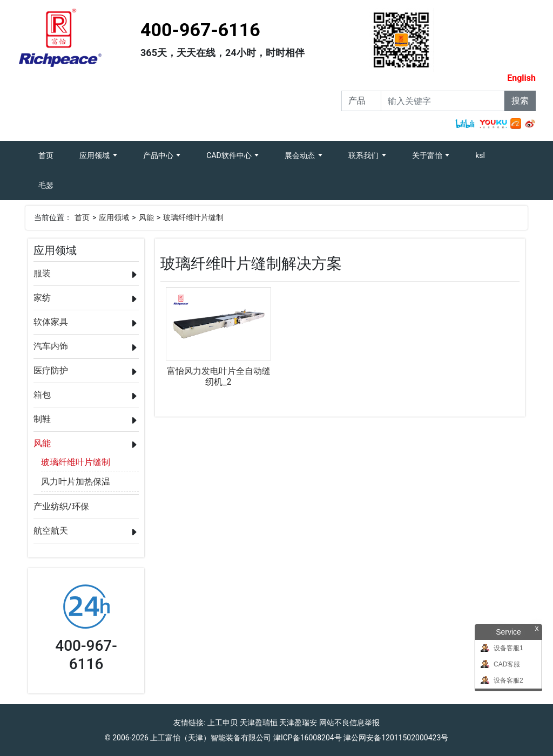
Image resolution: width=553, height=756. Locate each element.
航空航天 (51, 531)
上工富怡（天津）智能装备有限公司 (211, 738)
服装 (42, 273)
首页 (52, 150)
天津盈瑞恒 (259, 723)
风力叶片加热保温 (76, 482)
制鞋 (42, 419)
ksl (480, 155)
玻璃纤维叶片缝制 (193, 217)
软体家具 (51, 322)
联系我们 (364, 155)
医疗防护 (51, 370)
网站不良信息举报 (349, 723)
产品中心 (159, 155)
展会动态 (301, 155)
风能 (146, 217)
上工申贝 (222, 723)
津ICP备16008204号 (308, 738)
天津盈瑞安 (298, 723)
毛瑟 (46, 185)
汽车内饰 (51, 346)
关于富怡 (428, 155)
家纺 (42, 298)
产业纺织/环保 (61, 506)
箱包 (42, 395)
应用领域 (95, 155)
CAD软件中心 (230, 155)
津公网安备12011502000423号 (396, 738)
